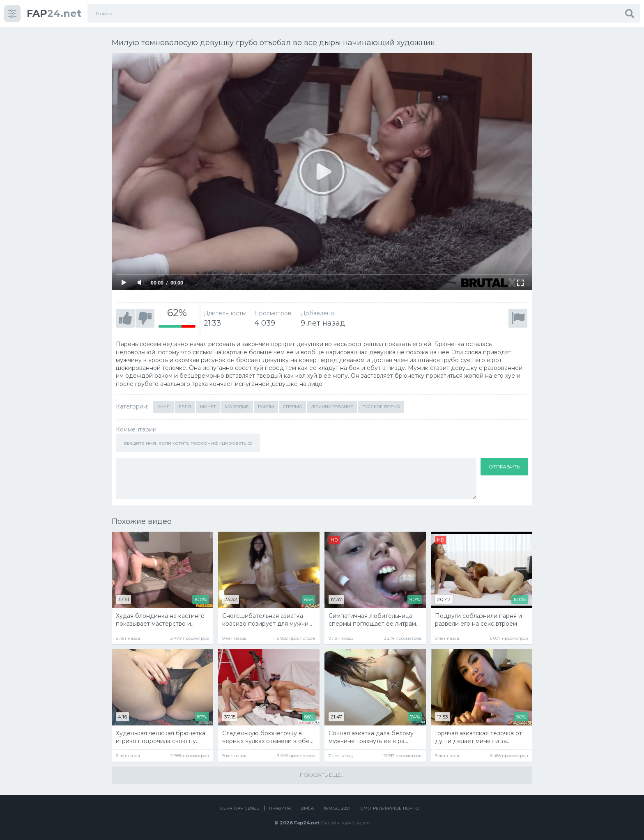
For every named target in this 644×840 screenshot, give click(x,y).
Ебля (185, 407)
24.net (54, 13)
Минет (208, 407)
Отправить (504, 467)
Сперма (292, 407)
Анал (163, 407)
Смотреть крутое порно (390, 808)
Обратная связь (240, 808)
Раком (266, 407)
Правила (280, 808)
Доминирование (332, 407)
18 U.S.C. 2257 (337, 808)
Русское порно (381, 407)
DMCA (307, 808)
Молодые (237, 407)
